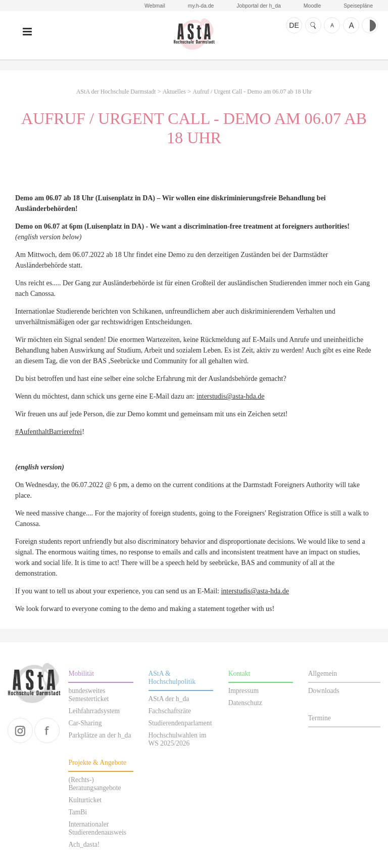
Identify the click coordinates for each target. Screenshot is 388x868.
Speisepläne (358, 6)
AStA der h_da (169, 699)
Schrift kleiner (332, 25)
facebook (47, 730)
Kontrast (370, 25)
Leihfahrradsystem (94, 711)
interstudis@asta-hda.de (231, 396)
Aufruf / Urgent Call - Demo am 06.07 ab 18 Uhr (252, 92)
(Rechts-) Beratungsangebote (94, 784)
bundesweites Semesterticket (88, 695)
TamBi (78, 812)
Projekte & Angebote (97, 763)
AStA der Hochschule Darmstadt (194, 34)
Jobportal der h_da (259, 6)
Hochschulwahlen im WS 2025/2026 (178, 739)
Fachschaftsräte (170, 711)
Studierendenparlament (180, 723)
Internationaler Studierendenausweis (97, 828)
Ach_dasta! (84, 844)
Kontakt (239, 674)
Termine (320, 718)
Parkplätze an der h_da (100, 735)
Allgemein (323, 674)
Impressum (244, 691)
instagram (20, 730)
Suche (313, 25)
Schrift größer (351, 25)
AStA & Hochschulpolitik (172, 678)
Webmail (155, 6)
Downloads (324, 691)
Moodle (312, 6)
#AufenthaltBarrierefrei (48, 432)
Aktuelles (174, 92)
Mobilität (81, 674)
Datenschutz (245, 703)
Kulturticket (85, 800)
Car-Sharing (85, 723)
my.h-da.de (201, 6)
